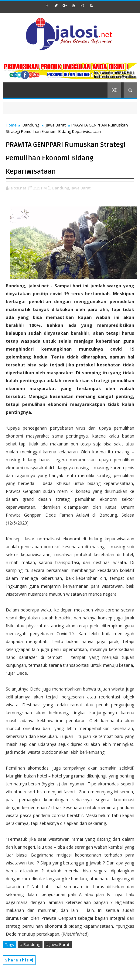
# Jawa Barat (58, 944)
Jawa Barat (56, 125)
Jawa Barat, (81, 188)
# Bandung (30, 944)
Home (11, 125)
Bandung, (61, 188)
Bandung (31, 125)
